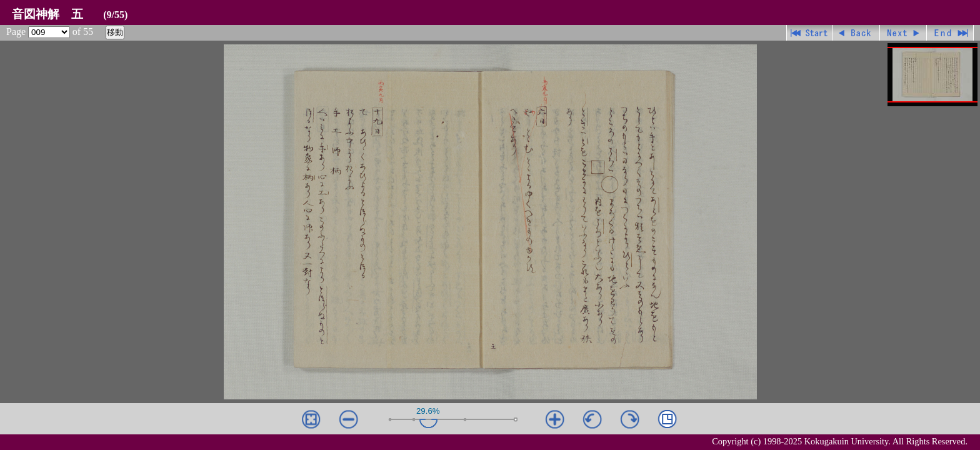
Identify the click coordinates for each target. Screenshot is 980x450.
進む (903, 33)
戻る (857, 33)
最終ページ (950, 33)
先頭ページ (810, 33)
